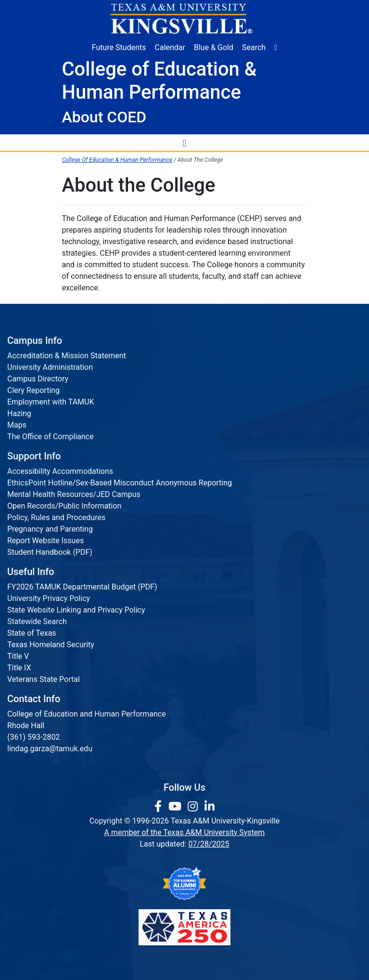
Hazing (19, 413)
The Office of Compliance (51, 437)
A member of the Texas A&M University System (185, 832)
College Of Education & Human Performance (117, 160)
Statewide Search (37, 621)
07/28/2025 (209, 844)
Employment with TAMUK (51, 402)
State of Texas (32, 633)
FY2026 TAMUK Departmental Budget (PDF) (82, 587)
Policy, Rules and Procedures (56, 517)
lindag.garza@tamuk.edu (50, 749)
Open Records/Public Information (64, 506)
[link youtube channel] (176, 807)
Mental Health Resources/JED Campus (74, 494)
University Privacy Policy (49, 598)
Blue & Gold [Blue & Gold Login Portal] (214, 47)
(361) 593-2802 (33, 737)
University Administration (50, 367)
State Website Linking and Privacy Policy (76, 610)
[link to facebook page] (159, 807)
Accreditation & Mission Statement (67, 356)
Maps (17, 425)
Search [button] (254, 47)
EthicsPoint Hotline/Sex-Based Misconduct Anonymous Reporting (120, 483)
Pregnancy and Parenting (50, 529)
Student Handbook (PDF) (50, 552)
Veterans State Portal (44, 679)
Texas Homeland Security (51, 645)
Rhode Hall (26, 725)
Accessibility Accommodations (60, 471)
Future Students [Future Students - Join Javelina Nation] (119, 47)
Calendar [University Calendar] (170, 47)
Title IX (19, 668)
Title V (18, 656)
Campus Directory (38, 379)
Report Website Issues (45, 541)
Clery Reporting (33, 390)
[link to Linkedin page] (210, 807)
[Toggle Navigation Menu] (185, 143)
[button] (276, 48)
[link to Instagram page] (194, 807)
